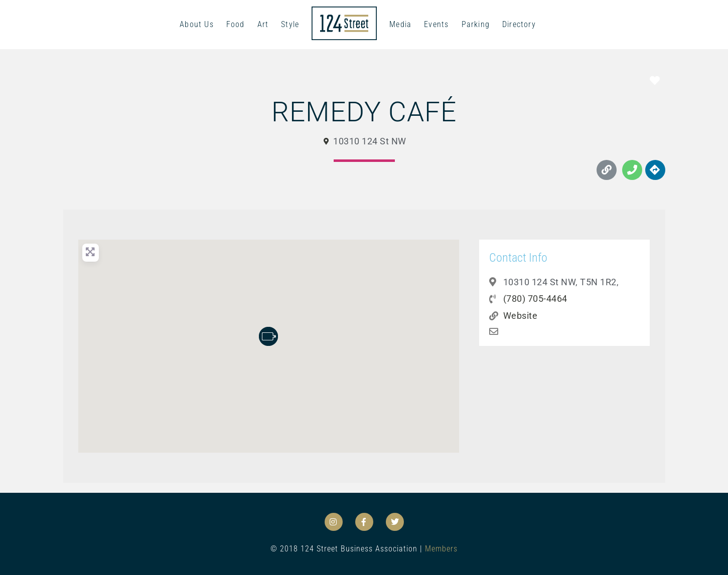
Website (521, 316)
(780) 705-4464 (535, 299)
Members (441, 549)
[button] (268, 336)
